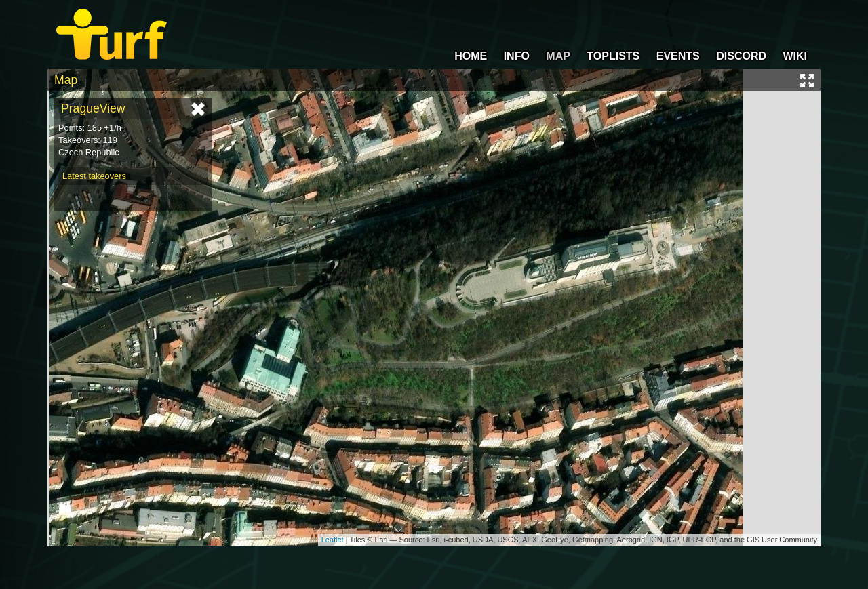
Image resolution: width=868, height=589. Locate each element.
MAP (558, 56)
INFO (517, 56)
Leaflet (333, 540)
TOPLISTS (613, 56)
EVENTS (678, 56)
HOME (471, 56)
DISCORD (741, 56)
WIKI (795, 56)
